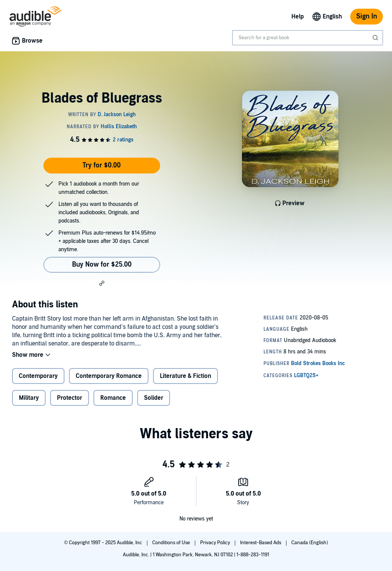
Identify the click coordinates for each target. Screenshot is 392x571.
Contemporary (38, 376)
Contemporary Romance (109, 376)
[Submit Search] (376, 38)
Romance (113, 398)
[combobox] (308, 38)
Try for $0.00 (102, 165)
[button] (102, 283)
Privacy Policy (216, 543)
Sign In (367, 16)
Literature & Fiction (185, 376)
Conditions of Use (172, 543)
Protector (70, 398)
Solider (154, 398)
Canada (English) (310, 543)
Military (29, 398)
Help (298, 17)
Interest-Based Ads (261, 543)
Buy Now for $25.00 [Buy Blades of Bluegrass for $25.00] (102, 265)
